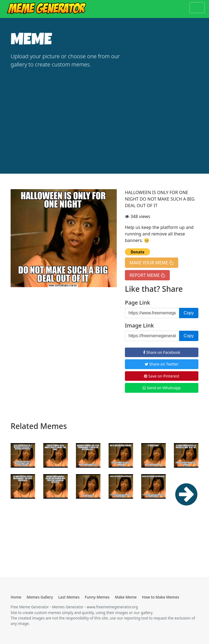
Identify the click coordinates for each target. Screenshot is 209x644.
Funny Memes (97, 597)
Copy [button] (189, 313)
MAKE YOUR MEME (152, 263)
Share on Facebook (162, 352)
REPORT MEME (147, 275)
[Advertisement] (104, 114)
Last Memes (69, 597)
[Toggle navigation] (197, 8)
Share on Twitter (162, 364)
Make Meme (126, 597)
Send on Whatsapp (162, 388)
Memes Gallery (40, 597)
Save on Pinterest (162, 376)
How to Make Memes (161, 597)
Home (16, 597)
